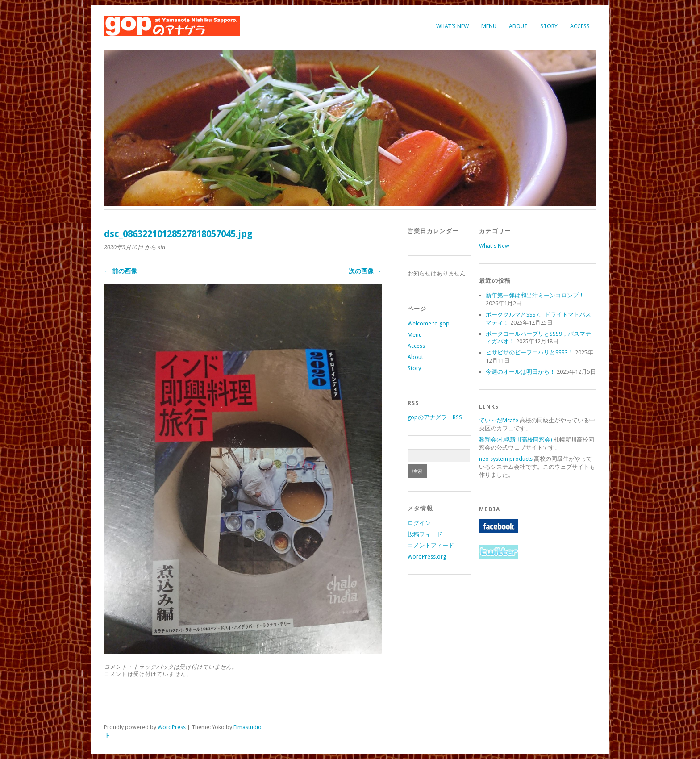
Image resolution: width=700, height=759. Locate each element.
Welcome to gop (429, 323)
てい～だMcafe (499, 420)
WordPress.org (427, 557)
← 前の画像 (121, 271)
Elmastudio (248, 727)
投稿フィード (425, 534)
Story (549, 26)
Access (580, 26)
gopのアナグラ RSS (435, 417)
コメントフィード (431, 545)
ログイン (419, 523)
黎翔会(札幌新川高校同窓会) (516, 440)
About (518, 26)
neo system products (506, 459)
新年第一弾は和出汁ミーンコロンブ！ (535, 295)
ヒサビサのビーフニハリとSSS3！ (530, 352)
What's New (494, 246)
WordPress (172, 727)
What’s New (452, 26)
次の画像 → (365, 271)
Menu (489, 26)
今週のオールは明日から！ (521, 372)
